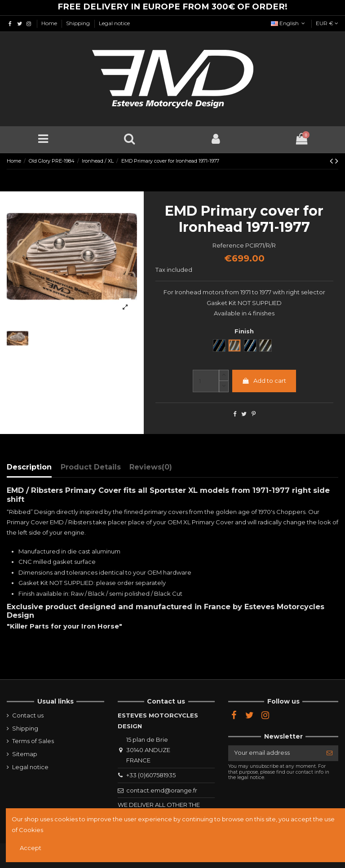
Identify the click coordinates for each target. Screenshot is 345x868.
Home (50, 23)
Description (29, 467)
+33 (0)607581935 (151, 775)
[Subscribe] (330, 753)
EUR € (327, 23)
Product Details (91, 467)
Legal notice (114, 23)
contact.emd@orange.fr (162, 790)
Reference (228, 245)
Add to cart (264, 381)
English (289, 23)
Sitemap (25, 754)
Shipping (79, 23)
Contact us (28, 715)
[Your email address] (274, 753)
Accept (31, 848)
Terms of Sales (33, 741)
